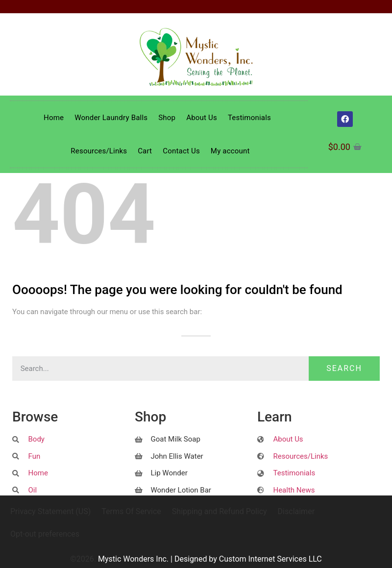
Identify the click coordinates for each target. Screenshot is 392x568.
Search (344, 368)
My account (230, 151)
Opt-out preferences (45, 534)
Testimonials (249, 118)
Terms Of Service (131, 511)
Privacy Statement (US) (50, 511)
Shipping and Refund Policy (220, 511)
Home (54, 118)
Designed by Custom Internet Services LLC (248, 559)
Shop (167, 118)
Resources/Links (99, 151)
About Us (202, 118)
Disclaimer (296, 511)
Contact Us (181, 151)
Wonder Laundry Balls (111, 118)
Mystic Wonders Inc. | (136, 559)
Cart (145, 151)
